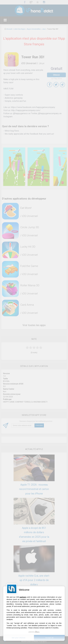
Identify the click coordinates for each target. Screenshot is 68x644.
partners (23, 597)
